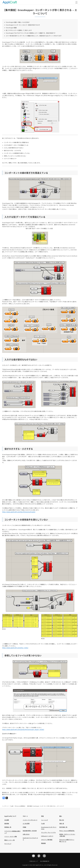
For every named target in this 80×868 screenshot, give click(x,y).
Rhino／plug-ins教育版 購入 (67, 831)
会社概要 (7, 820)
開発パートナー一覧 (9, 840)
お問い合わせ (26, 834)
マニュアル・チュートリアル (48, 832)
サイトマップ (8, 844)
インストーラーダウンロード (30, 820)
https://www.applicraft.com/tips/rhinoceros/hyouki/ (19, 512)
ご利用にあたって (33, 861)
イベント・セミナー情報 (11, 837)
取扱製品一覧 (8, 827)
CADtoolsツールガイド (47, 836)
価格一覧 (62, 824)
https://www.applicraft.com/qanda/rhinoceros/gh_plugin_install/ (23, 729)
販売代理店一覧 (63, 827)
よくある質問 (26, 824)
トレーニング (45, 820)
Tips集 (43, 824)
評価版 (24, 827)
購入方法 (62, 820)
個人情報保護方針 (45, 861)
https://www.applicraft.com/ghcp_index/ (15, 648)
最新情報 (7, 824)
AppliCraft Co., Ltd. (41, 865)
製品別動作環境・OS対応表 (30, 831)
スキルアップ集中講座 (47, 840)
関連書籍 (43, 843)
